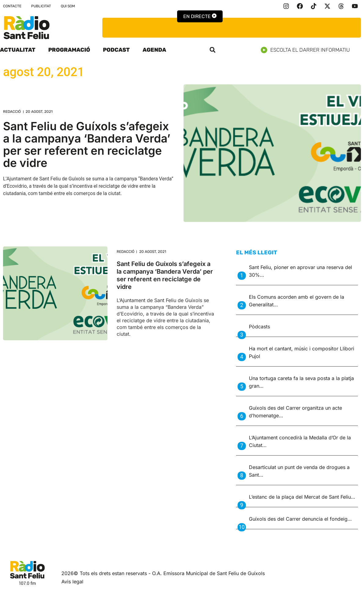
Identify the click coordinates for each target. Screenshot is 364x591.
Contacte (12, 6)
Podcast (116, 50)
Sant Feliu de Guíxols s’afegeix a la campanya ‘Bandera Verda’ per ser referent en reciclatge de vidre (87, 144)
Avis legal (72, 582)
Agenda (154, 50)
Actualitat (18, 50)
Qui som (68, 6)
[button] (213, 50)
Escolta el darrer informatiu (308, 50)
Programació (69, 50)
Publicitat (41, 6)
